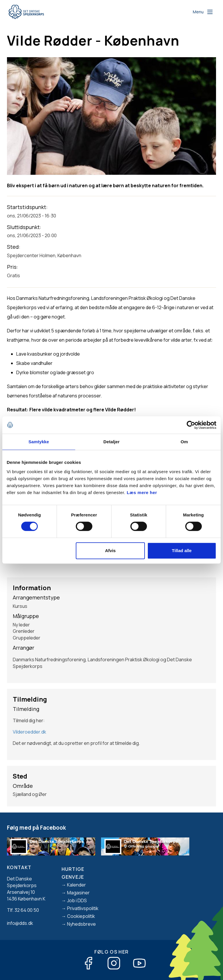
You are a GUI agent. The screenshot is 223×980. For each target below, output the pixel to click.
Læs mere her (142, 492)
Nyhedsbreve (81, 924)
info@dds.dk (20, 923)
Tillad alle (182, 551)
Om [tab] (184, 442)
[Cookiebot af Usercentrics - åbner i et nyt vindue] (191, 425)
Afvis (110, 551)
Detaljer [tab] (111, 442)
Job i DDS (77, 900)
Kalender (77, 885)
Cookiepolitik (81, 916)
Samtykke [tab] (39, 442)
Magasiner (78, 893)
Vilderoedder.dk (29, 732)
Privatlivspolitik (83, 908)
